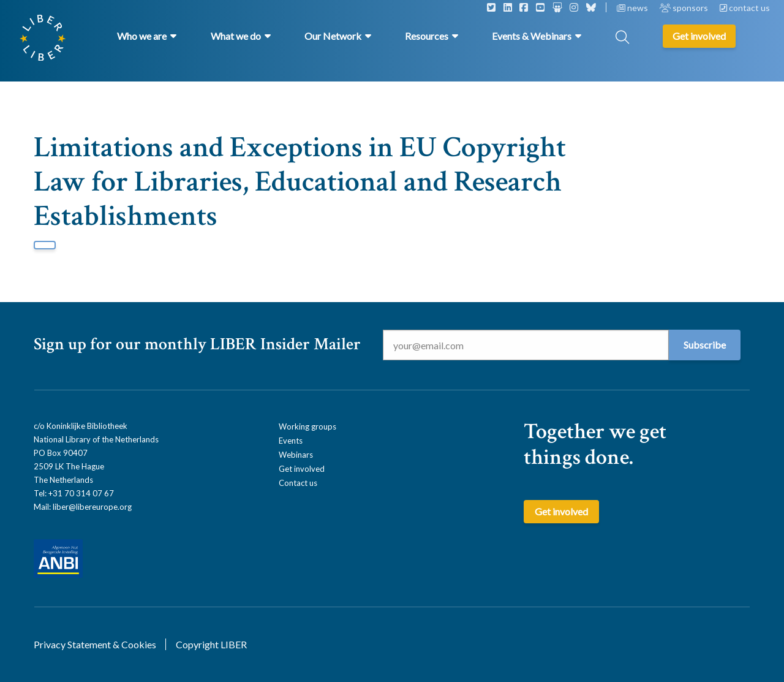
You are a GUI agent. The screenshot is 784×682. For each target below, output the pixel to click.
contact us (745, 8)
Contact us (298, 483)
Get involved (302, 469)
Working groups (307, 426)
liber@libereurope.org (92, 507)
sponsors (685, 8)
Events (291, 441)
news (633, 8)
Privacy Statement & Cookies (95, 644)
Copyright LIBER (211, 644)
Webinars (296, 455)
